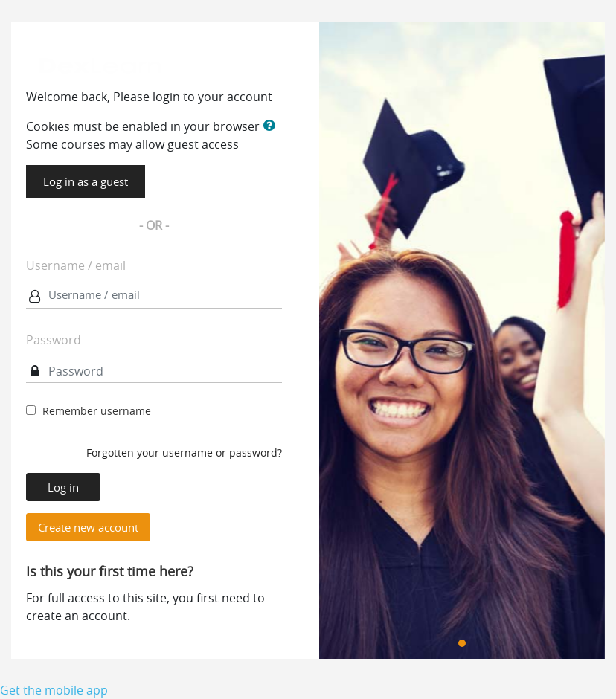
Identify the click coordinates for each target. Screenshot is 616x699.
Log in (63, 487)
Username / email (76, 265)
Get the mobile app (54, 690)
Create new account (88, 527)
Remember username (97, 411)
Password (54, 340)
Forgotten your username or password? (184, 452)
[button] (272, 126)
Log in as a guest (86, 181)
